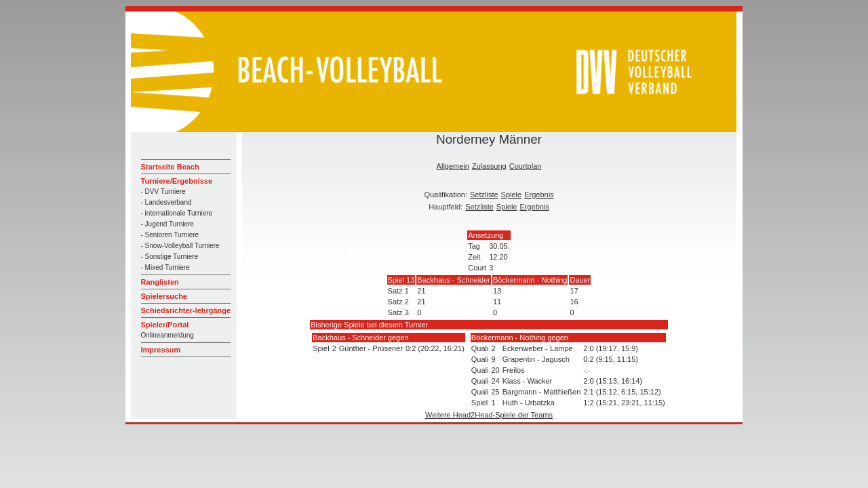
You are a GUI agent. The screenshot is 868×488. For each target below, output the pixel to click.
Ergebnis (539, 195)
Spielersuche (164, 296)
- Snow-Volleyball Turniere (180, 246)
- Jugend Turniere (167, 224)
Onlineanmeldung (167, 335)
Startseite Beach (170, 167)
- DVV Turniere (163, 191)
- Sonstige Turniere (170, 257)
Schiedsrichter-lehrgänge (186, 310)
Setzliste (484, 195)
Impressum (161, 350)
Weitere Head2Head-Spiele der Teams (489, 415)
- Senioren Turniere (170, 235)
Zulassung (489, 166)
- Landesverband (166, 202)
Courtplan (526, 166)
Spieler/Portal (165, 325)
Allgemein (453, 166)
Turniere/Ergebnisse (177, 181)
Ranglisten (160, 282)
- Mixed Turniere (165, 267)
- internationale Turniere (177, 213)
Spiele (512, 195)
